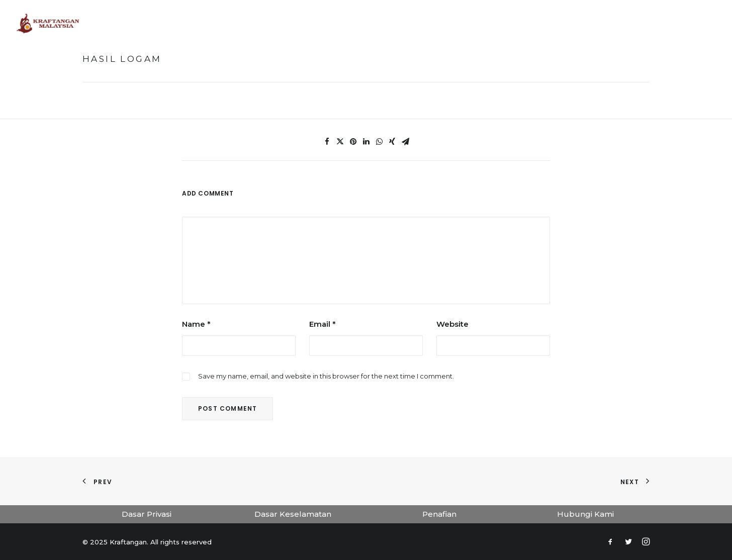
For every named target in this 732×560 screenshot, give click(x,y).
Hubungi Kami (585, 514)
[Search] (711, 24)
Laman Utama (243, 23)
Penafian (439, 514)
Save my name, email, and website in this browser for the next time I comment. (326, 376)
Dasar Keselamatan (293, 514)
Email (323, 324)
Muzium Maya (309, 23)
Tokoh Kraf (372, 23)
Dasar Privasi (147, 514)
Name (196, 324)
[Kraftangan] (48, 24)
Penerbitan (493, 23)
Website (452, 324)
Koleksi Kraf (433, 23)
